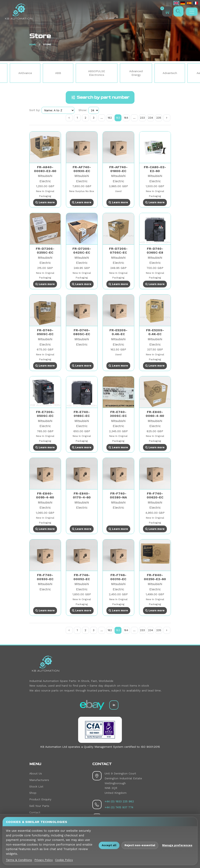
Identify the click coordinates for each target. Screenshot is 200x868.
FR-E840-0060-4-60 (155, 414)
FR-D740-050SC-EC (45, 332)
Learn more (45, 202)
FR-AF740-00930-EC (82, 169)
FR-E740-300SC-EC (118, 414)
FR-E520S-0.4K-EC (118, 332)
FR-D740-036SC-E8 (155, 251)
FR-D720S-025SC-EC (45, 251)
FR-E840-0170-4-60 (82, 495)
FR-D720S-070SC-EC (118, 251)
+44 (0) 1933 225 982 (119, 801)
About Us (36, 773)
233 (142, 118)
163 (118, 118)
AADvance (40, 73)
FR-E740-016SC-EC (82, 414)
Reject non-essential (140, 845)
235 (159, 118)
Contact (35, 812)
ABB (73, 73)
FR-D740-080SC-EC (82, 332)
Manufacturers (39, 780)
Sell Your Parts (39, 806)
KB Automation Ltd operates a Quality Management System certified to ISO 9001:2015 (100, 747)
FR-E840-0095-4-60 (45, 495)
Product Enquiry (40, 799)
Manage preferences (177, 845)
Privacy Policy (44, 860)
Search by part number (100, 97)
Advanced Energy (151, 73)
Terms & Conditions (19, 860)
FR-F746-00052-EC (82, 577)
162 (110, 118)
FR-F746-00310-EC (118, 577)
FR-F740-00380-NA (118, 495)
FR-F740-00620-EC (155, 495)
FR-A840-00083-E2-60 (45, 169)
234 (151, 118)
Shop (33, 793)
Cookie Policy (64, 860)
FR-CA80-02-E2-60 (155, 169)
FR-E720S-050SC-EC (45, 414)
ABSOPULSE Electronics (112, 73)
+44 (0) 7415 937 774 (119, 807)
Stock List (36, 786)
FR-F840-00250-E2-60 (155, 577)
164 (126, 118)
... (102, 118)
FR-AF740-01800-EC (118, 169)
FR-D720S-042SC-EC (82, 251)
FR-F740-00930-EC (45, 577)
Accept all (109, 845)
